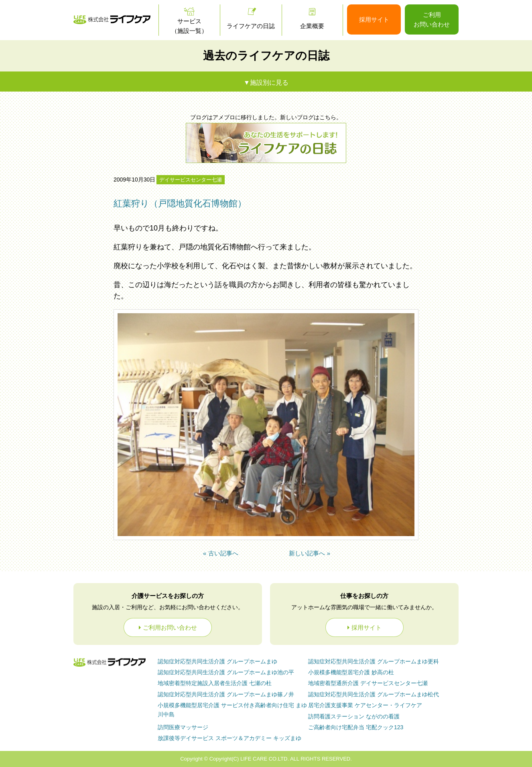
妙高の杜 (351, 672)
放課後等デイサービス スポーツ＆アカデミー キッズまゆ (229, 738)
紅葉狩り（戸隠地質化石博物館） (180, 203)
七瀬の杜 (215, 683)
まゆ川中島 (232, 710)
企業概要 (312, 26)
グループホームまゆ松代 (374, 694)
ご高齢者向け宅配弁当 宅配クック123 (356, 727)
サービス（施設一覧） (189, 26)
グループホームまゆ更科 (374, 661)
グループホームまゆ (217, 661)
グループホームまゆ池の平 (226, 672)
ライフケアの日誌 (251, 26)
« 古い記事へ (221, 553)
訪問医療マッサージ (183, 727)
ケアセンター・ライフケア (365, 705)
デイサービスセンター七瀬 (191, 180)
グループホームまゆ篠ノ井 (226, 694)
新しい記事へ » (310, 553)
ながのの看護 (354, 716)
